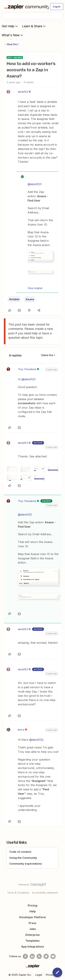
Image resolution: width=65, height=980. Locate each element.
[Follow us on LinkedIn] (32, 956)
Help (33, 911)
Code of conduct (20, 852)
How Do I (13, 44)
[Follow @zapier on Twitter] (46, 956)
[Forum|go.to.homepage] (25, 7)
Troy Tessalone (27, 369)
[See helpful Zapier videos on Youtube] (53, 956)
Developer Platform (33, 917)
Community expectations (26, 864)
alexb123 (23, 92)
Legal (39, 975)
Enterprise (33, 935)
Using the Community (23, 858)
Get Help (10, 26)
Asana (30, 299)
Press (32, 923)
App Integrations (33, 947)
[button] (57, 7)
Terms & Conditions (18, 893)
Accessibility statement (45, 893)
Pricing (32, 905)
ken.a (21, 730)
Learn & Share (34, 26)
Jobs (33, 929)
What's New (13, 35)
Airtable (14, 299)
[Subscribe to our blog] (39, 956)
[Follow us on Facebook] (25, 956)
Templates (32, 941)
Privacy (50, 975)
